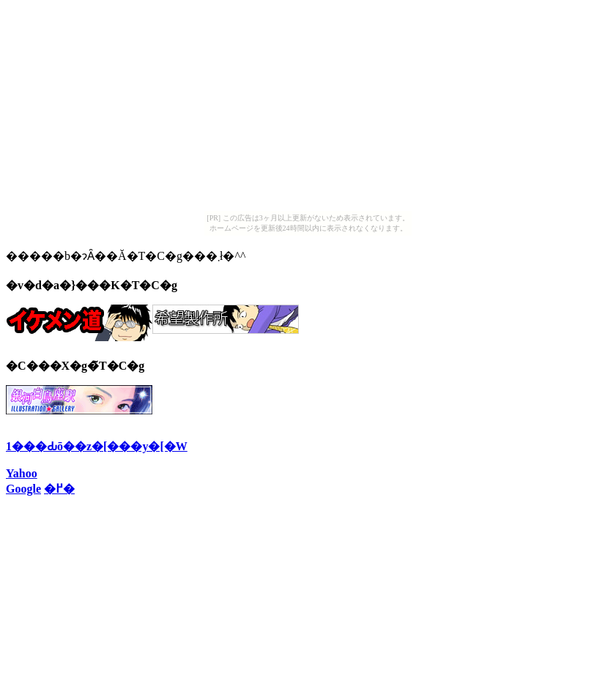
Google (23, 489)
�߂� (59, 489)
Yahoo (22, 473)
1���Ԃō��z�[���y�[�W (97, 446)
